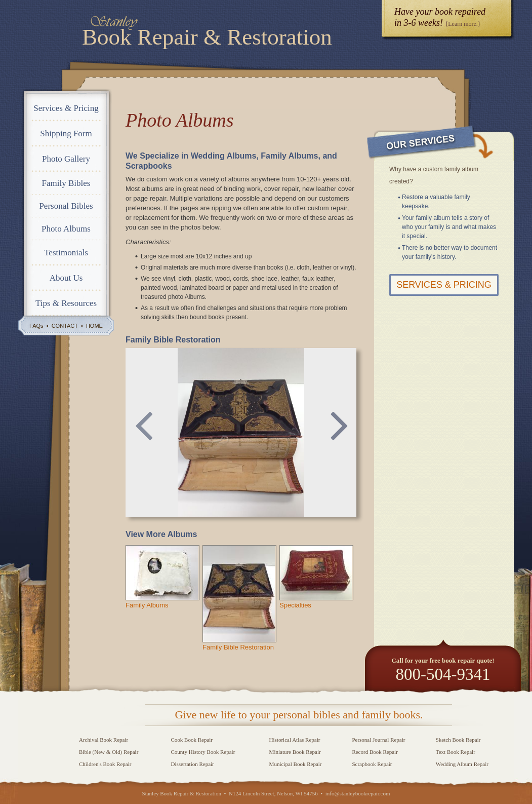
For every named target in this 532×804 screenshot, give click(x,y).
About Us (66, 278)
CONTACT (65, 326)
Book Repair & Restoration (207, 37)
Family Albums (147, 605)
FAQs (36, 326)
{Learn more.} (463, 24)
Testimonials (66, 253)
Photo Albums (66, 229)
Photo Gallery (66, 159)
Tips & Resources (66, 303)
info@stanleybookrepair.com (358, 793)
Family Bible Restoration (238, 647)
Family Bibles (66, 183)
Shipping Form (66, 133)
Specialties (295, 605)
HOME (94, 326)
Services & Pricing (66, 108)
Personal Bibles (66, 206)
